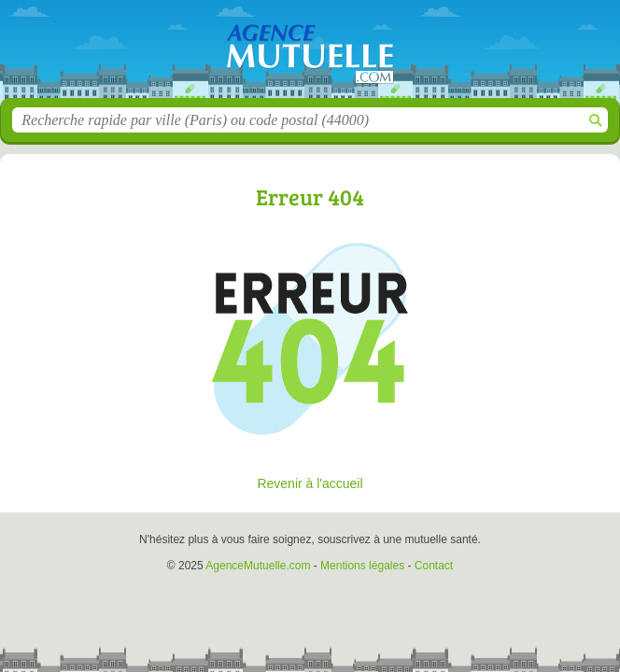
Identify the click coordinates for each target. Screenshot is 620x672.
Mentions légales (362, 566)
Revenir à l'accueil (310, 483)
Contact (434, 566)
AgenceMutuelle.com (310, 56)
